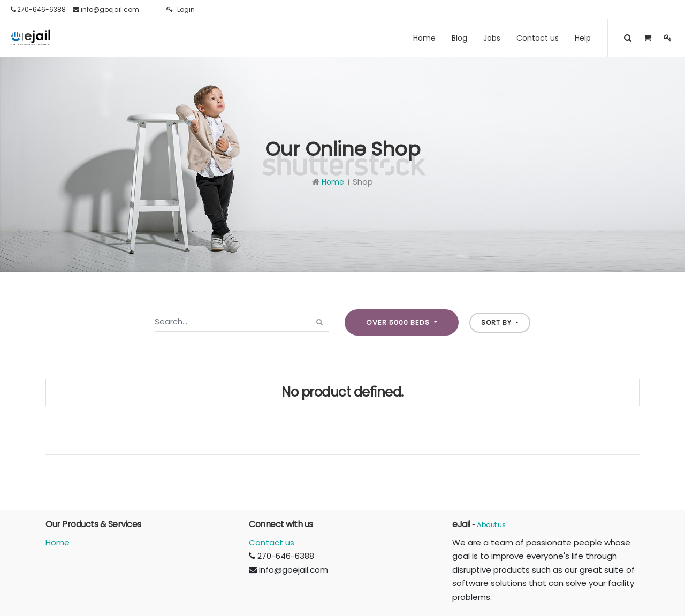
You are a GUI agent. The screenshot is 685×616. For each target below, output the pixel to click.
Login (181, 9)
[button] (500, 323)
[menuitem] (424, 38)
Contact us (272, 542)
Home (333, 182)
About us (491, 525)
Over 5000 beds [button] (399, 322)
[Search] (320, 322)
